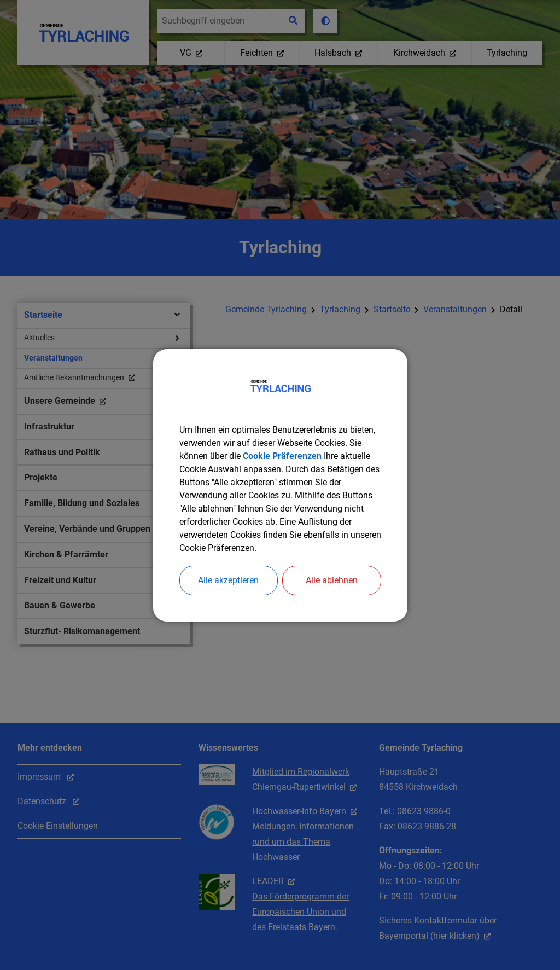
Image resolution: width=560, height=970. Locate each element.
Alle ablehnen (332, 580)
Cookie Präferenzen (282, 456)
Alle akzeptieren (228, 580)
